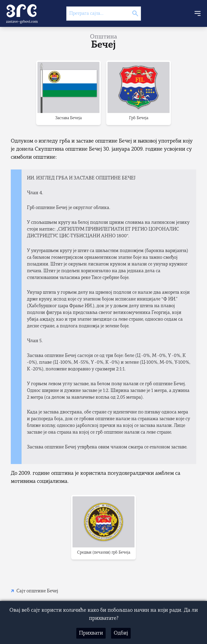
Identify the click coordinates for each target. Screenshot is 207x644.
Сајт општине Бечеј (37, 591)
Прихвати (91, 633)
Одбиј (121, 633)
